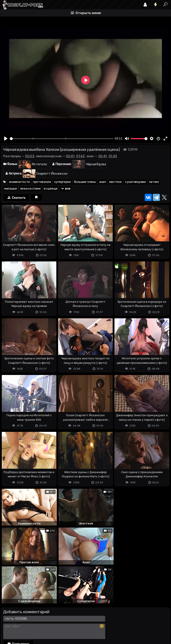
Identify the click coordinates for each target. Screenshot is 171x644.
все (65, 189)
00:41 (70, 156)
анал (103, 182)
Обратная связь (47, 623)
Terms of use (24, 623)
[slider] (62, 139)
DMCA (8, 623)
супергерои (62, 182)
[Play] (6, 139)
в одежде (51, 189)
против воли (42, 182)
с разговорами (135, 182)
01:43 (80, 156)
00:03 (30, 156)
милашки (11, 189)
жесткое (115, 182)
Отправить (18, 605)
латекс (154, 182)
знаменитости (19, 182)
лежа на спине (30, 189)
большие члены (85, 182)
